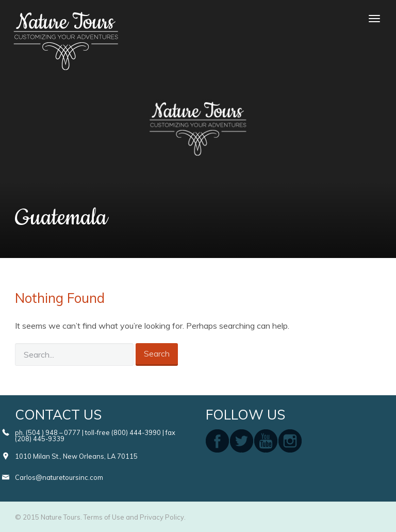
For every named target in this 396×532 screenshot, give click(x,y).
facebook (217, 441)
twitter (242, 441)
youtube (266, 441)
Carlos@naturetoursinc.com (59, 477)
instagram (290, 441)
